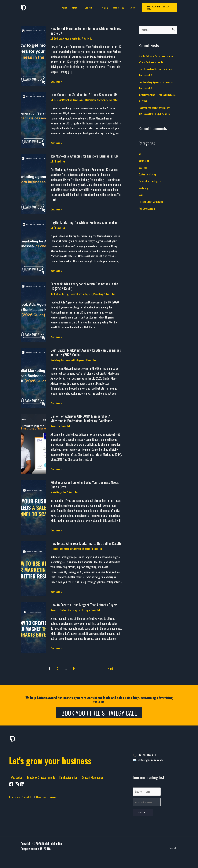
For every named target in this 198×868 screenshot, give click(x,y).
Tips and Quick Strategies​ (153, 202)
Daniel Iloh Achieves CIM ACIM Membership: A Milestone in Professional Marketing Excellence (81, 427)
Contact (130, 8)
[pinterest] (17, 809)
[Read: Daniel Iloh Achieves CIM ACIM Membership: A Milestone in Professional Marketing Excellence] (33, 452)
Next (112, 677)
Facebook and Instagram (90, 100)
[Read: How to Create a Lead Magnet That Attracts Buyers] (33, 636)
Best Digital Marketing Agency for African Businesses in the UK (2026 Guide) (86, 361)
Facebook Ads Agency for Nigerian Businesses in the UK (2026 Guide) (84, 291)
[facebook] (12, 809)
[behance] (23, 809)
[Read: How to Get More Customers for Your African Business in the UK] (33, 56)
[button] (157, 8)
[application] (95, 8)
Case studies (117, 8)
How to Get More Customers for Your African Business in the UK (86, 31)
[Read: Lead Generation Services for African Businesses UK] (33, 122)
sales (66, 501)
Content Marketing (76, 38)
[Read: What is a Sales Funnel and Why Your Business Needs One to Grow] (33, 516)
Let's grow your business (47, 775)
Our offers (91, 8)
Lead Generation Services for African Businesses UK (84, 94)
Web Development (148, 209)
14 (74, 677)
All (52, 38)
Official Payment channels (46, 821)
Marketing (110, 100)
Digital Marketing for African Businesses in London (84, 227)
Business (59, 38)
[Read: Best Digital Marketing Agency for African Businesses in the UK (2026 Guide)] (33, 386)
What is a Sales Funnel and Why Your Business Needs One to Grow (85, 493)
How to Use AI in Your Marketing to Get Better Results (86, 552)
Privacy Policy (28, 821)
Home (67, 8)
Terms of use (15, 821)
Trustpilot (173, 860)
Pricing (104, 8)
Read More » (57, 81)
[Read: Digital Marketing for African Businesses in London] (33, 252)
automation (145, 161)
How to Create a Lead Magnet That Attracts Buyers (84, 614)
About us (77, 8)
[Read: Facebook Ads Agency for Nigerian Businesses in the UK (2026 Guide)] (33, 318)
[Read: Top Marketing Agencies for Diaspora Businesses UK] (33, 188)
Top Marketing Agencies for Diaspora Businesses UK (84, 160)
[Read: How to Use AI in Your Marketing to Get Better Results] (33, 577)
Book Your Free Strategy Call (99, 722)
